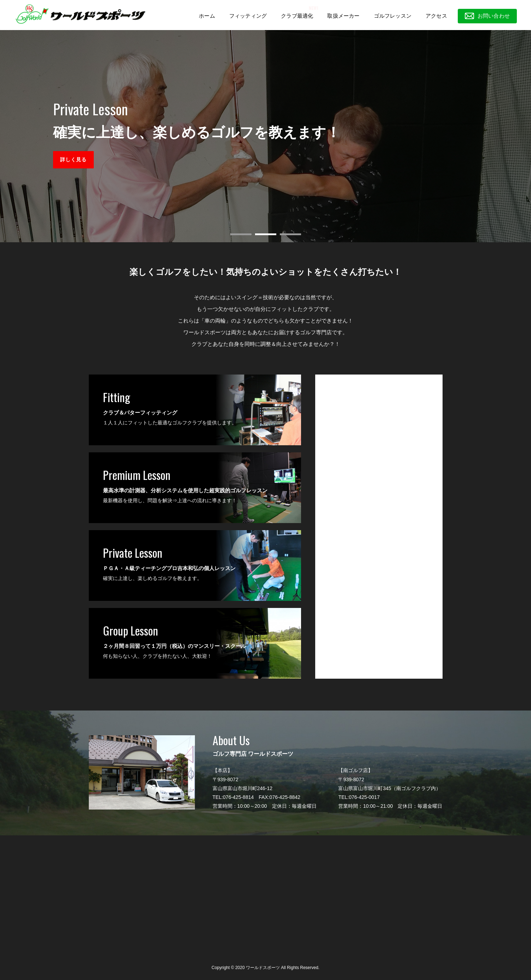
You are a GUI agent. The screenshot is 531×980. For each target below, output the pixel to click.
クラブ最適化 (297, 16)
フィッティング (248, 16)
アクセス (436, 16)
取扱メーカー (343, 16)
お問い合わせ (494, 16)
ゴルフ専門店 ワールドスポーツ (356, 379)
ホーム (207, 16)
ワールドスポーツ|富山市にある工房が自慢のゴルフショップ (80, 14)
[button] (241, 234)
